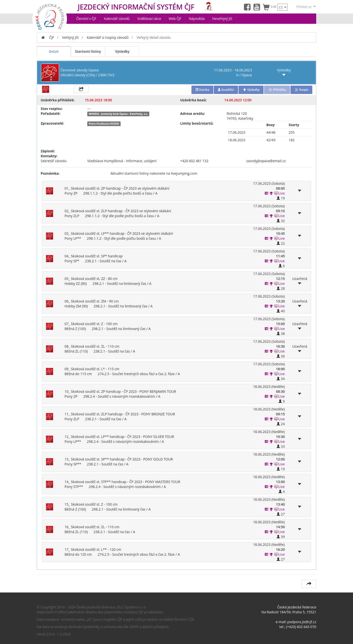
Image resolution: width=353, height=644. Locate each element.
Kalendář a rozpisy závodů (108, 37)
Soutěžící (226, 90)
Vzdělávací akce (149, 19)
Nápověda (197, 19)
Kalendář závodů (117, 19)
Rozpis (301, 90)
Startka (202, 90)
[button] (271, 193)
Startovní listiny (88, 51)
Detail (54, 51)
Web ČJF (175, 19)
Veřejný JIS (70, 37)
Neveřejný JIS (222, 19)
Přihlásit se (306, 7)
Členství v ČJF (86, 19)
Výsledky (122, 51)
